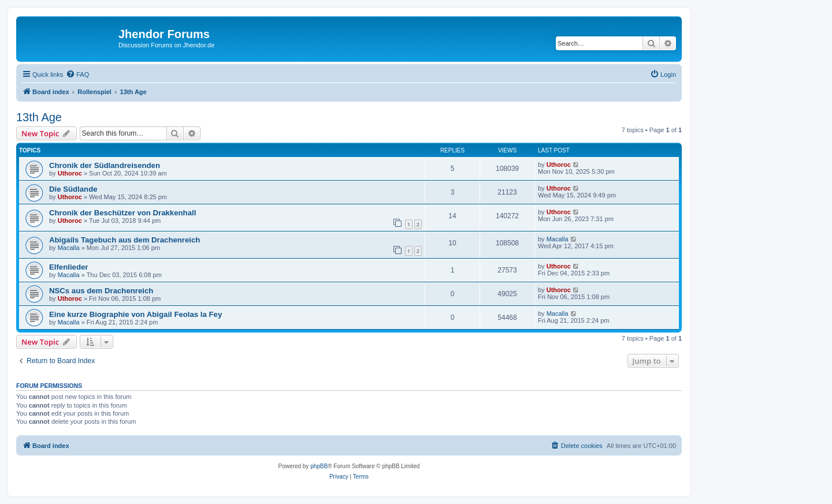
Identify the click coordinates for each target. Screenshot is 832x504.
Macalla (69, 248)
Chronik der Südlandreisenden (105, 165)
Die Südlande (73, 189)
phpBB (319, 466)
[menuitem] (77, 74)
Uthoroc (70, 173)
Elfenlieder (68, 267)
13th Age (39, 117)
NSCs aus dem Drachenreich (101, 291)
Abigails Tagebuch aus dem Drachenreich (125, 240)
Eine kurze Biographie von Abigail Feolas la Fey (135, 314)
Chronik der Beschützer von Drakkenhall (122, 213)
